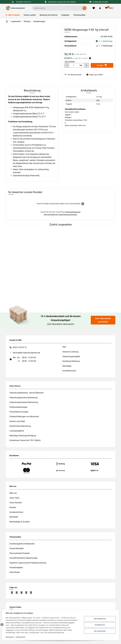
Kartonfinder (15, 572)
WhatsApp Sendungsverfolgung (23, 436)
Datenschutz (21, 637)
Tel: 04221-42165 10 (24, 2)
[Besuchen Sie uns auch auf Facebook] (12, 593)
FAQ (64, 347)
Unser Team (14, 498)
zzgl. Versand (70, 61)
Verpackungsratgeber (71, 356)
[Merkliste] (94, 8)
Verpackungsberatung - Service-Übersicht (26, 393)
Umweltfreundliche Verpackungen (23, 558)
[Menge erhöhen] (86, 65)
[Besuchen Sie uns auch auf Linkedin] (26, 593)
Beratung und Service (49, 15)
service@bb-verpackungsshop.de (26, 353)
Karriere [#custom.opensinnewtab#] (13, 507)
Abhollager (67, 366)
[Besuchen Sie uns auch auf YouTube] (21, 593)
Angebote (65, 15)
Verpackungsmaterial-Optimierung (24, 402)
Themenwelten (79, 15)
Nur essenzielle (100, 631)
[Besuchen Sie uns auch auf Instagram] (17, 593)
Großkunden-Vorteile (99, 2)
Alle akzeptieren (100, 619)
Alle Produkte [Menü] (13, 15)
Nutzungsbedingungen (73, 212)
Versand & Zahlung (70, 352)
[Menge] (74, 65)
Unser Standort (16, 503)
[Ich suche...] (58, 8)
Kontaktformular (69, 371)
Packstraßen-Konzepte (19, 412)
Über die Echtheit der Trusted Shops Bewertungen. (61, 215)
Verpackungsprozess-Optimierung (24, 398)
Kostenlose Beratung (71, 361)
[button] (100, 8)
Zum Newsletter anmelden (103, 320)
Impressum (10, 637)
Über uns (13, 493)
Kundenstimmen (16, 512)
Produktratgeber (16, 568)
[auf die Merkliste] (74, 75)
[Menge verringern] (67, 65)
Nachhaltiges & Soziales (20, 522)
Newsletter (14, 517)
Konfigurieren (100, 625)
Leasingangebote (17, 431)
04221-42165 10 (20, 347)
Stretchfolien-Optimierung (20, 426)
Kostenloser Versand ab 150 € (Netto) (25, 440)
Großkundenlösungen (18, 407)
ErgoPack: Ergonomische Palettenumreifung (28, 563)
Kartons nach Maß (17, 421)
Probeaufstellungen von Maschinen (24, 417)
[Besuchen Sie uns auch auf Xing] (31, 593)
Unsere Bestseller (17, 548)
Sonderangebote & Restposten (22, 544)
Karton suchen (30, 15)
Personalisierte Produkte (20, 553)
